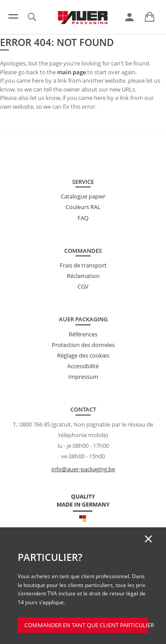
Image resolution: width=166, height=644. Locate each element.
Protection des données (83, 345)
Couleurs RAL (83, 207)
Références (83, 334)
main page (71, 72)
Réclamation (83, 276)
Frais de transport (83, 265)
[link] (129, 17)
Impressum (83, 377)
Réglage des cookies (83, 355)
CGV (83, 286)
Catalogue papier (83, 196)
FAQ (83, 218)
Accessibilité (83, 366)
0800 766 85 (35, 424)
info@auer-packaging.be (83, 469)
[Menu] (13, 16)
